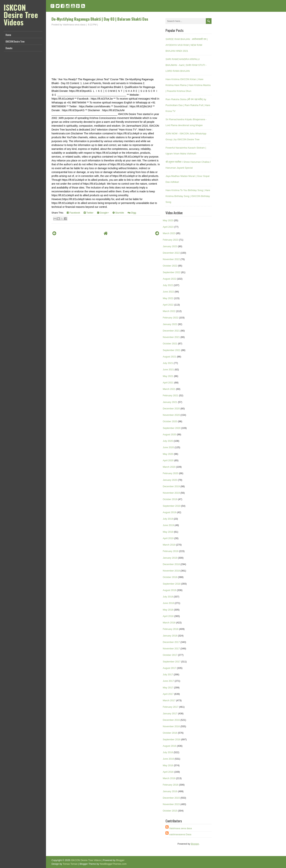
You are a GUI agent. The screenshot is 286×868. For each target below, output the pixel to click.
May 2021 (168, 376)
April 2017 (168, 694)
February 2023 (171, 240)
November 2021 (171, 337)
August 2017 (169, 668)
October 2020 (170, 421)
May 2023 (168, 220)
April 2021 (168, 383)
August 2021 (169, 357)
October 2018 (170, 577)
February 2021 (171, 395)
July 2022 (168, 285)
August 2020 (169, 434)
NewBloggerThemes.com (113, 864)
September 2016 (172, 739)
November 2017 (171, 649)
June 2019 (168, 525)
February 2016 (171, 785)
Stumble (118, 213)
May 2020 (168, 454)
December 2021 (171, 331)
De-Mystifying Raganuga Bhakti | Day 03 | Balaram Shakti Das (100, 19)
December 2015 (171, 798)
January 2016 (170, 791)
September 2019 (172, 506)
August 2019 (169, 512)
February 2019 (171, 551)
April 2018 (168, 616)
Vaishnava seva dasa (181, 828)
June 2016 (168, 759)
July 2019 (168, 519)
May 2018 (168, 610)
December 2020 (171, 409)
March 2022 (169, 311)
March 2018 (169, 623)
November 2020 (171, 415)
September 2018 (172, 584)
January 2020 (170, 480)
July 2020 (168, 441)
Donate (9, 48)
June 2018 (168, 603)
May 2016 (168, 765)
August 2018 (169, 590)
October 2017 (170, 655)
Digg (132, 213)
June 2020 (168, 447)
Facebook (73, 213)
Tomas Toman (70, 864)
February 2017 (171, 707)
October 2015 (170, 811)
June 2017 (168, 681)
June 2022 (168, 292)
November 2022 (171, 259)
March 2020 (169, 467)
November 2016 (171, 726)
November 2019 (171, 493)
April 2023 (168, 227)
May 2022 (168, 298)
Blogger (195, 844)
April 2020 (168, 460)
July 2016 (168, 752)
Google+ (103, 213)
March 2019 (169, 545)
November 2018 (171, 571)
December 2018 (171, 564)
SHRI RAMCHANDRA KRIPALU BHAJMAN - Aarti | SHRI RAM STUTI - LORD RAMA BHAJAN (186, 65)
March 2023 (169, 233)
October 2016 (170, 733)
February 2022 (171, 318)
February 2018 (171, 629)
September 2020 (172, 428)
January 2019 (170, 558)
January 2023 (170, 246)
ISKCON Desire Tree (15, 41)
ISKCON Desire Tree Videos (21, 15)
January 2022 (170, 324)
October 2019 (170, 499)
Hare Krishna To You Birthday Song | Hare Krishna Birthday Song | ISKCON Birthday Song (188, 196)
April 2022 (168, 305)
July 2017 (168, 674)
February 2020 (171, 473)
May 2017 (168, 688)
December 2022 (171, 253)
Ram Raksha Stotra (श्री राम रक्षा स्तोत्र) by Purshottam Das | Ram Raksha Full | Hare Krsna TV (188, 105)
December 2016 (171, 720)
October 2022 (170, 266)
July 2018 (168, 597)
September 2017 (172, 662)
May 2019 (168, 532)
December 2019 (171, 486)
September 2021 (172, 350)
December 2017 (171, 642)
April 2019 (168, 538)
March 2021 (169, 389)
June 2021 (168, 369)
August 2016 (169, 746)
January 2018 (170, 636)
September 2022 (172, 272)
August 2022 (169, 279)
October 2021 (170, 344)
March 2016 (169, 778)
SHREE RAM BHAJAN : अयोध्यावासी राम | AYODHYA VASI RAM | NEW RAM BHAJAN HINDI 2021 (187, 45)
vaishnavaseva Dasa (180, 834)
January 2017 (170, 713)
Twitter (89, 213)
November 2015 (171, 804)
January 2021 (170, 402)
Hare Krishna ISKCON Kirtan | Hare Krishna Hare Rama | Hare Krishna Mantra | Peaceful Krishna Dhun (188, 85)
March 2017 (169, 700)
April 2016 (168, 772)
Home (8, 35)
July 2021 (168, 363)
